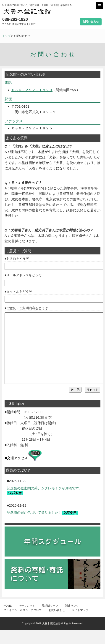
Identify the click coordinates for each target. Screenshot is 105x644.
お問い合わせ (91, 22)
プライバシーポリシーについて (23, 624)
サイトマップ (80, 624)
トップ (6, 36)
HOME (8, 619)
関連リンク (72, 619)
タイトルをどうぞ (19, 292)
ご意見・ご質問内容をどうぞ (27, 308)
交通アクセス (24, 469)
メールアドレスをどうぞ (24, 275)
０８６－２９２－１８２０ (32, 90)
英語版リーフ (50, 619)
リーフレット (27, 619)
